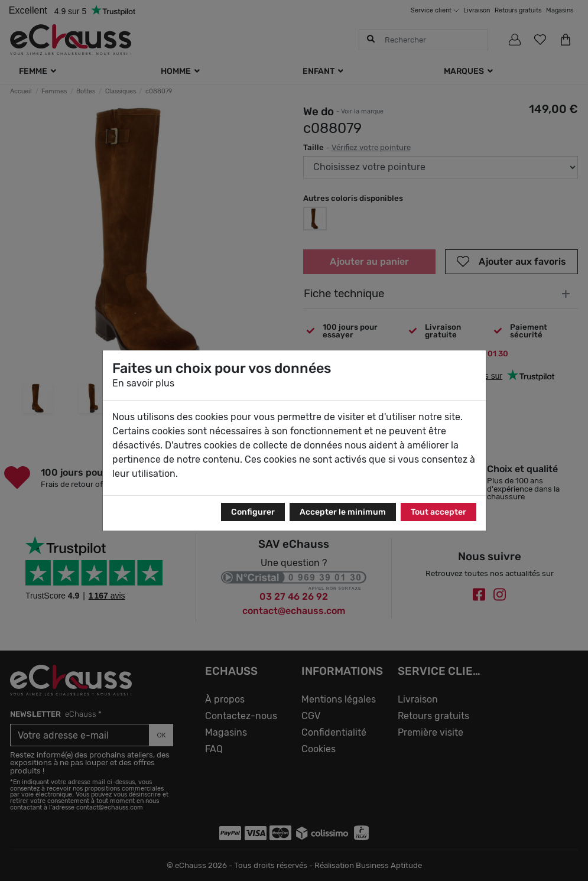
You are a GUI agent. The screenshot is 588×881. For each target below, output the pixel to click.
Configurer (253, 512)
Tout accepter (438, 512)
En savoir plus (143, 383)
